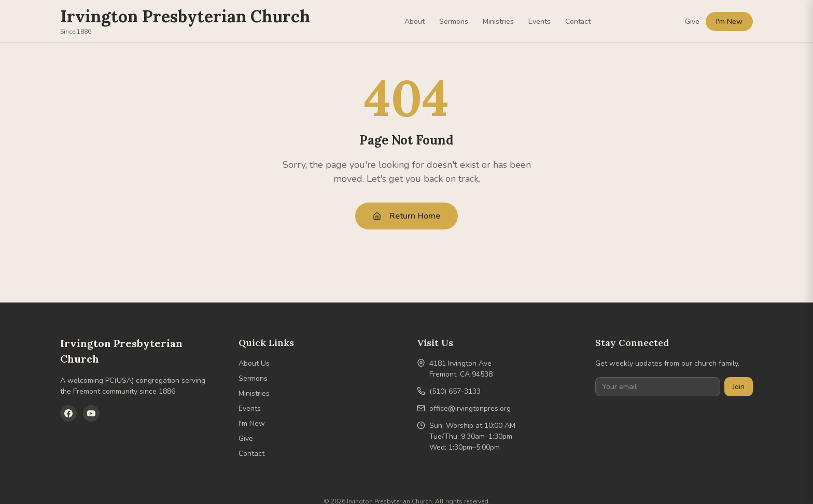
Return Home (406, 216)
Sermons (454, 21)
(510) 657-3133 (455, 391)
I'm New (729, 21)
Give (692, 21)
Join (739, 387)
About (415, 21)
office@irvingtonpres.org (470, 408)
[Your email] (658, 387)
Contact (578, 21)
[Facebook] (68, 413)
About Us (254, 363)
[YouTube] (91, 413)
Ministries (498, 21)
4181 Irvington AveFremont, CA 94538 (461, 369)
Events (539, 21)
